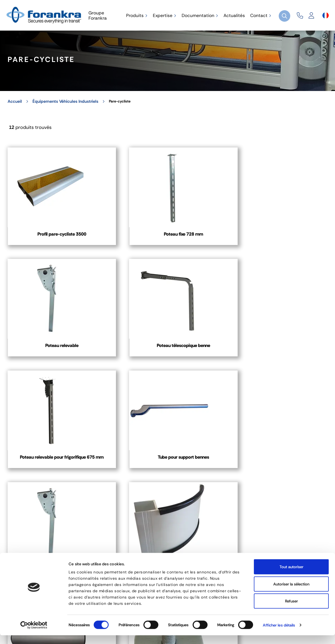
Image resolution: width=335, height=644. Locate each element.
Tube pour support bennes (126, 336)
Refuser (291, 610)
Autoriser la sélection (291, 593)
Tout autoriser (291, 575)
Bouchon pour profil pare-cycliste (292, 443)
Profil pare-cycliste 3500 (43, 225)
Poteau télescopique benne (292, 228)
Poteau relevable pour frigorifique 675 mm (43, 336)
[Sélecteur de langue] (326, 15)
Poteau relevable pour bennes (209, 336)
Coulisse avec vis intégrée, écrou (126, 443)
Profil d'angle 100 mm (292, 333)
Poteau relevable (209, 225)
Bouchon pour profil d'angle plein (209, 443)
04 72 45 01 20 (32, 550)
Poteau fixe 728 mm (126, 225)
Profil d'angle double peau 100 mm (43, 443)
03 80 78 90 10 (148, 550)
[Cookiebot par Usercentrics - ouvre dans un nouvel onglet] (34, 634)
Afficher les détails (279, 634)
